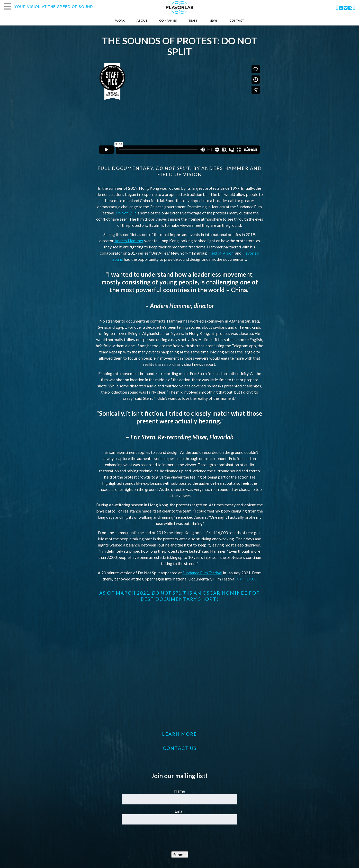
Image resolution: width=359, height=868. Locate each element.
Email (179, 811)
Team (193, 20)
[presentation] (179, 838)
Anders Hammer (129, 241)
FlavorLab (180, 7)
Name (179, 791)
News (213, 20)
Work (120, 20)
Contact (237, 20)
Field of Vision (221, 253)
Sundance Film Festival (202, 573)
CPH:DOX (246, 579)
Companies (168, 20)
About (142, 20)
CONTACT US (180, 748)
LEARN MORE (179, 734)
